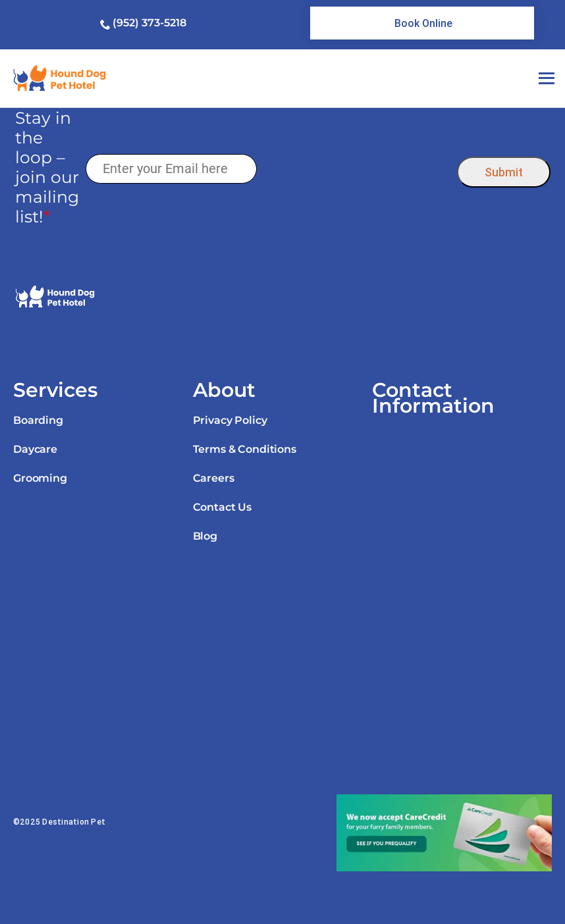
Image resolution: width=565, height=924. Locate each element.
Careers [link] (214, 478)
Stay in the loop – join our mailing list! (47, 167)
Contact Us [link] (222, 507)
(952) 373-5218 (149, 23)
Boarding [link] (38, 420)
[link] (422, 23)
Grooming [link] (40, 478)
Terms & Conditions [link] (245, 449)
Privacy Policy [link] (230, 420)
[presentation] (357, 169)
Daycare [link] (35, 449)
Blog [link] (205, 536)
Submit (504, 172)
